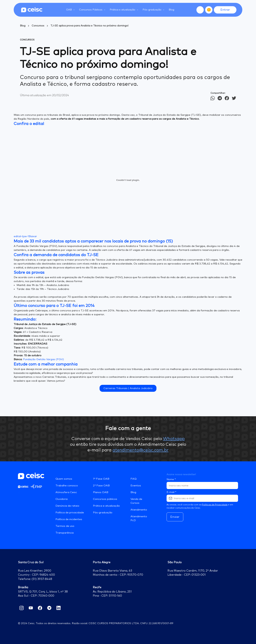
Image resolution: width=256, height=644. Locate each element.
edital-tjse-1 (21, 236)
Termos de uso (65, 526)
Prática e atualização (106, 506)
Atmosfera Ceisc (66, 492)
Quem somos (64, 479)
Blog (171, 10)
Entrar (225, 10)
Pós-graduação (103, 513)
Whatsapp (174, 439)
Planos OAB (101, 492)
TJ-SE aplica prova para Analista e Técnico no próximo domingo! (90, 26)
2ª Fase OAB (101, 486)
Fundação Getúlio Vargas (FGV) (43, 359)
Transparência (65, 533)
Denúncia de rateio (67, 506)
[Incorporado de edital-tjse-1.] (128, 180)
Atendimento (139, 510)
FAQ (134, 479)
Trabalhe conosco (67, 486)
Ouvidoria (62, 499)
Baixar (33, 236)
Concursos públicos (105, 499)
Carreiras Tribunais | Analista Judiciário (128, 388)
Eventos (136, 486)
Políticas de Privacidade (215, 505)
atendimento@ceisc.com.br (141, 450)
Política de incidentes (69, 519)
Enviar (175, 517)
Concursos (38, 26)
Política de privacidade (70, 513)
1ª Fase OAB (101, 479)
